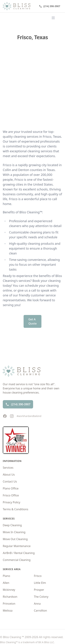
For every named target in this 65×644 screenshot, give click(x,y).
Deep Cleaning (12, 525)
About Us (9, 475)
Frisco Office (11, 495)
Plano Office (11, 488)
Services (8, 468)
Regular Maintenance (17, 546)
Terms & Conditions (16, 509)
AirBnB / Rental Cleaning (19, 553)
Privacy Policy (12, 502)
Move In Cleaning (14, 532)
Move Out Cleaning (15, 539)
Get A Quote (33, 321)
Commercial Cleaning (17, 560)
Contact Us (10, 481)
